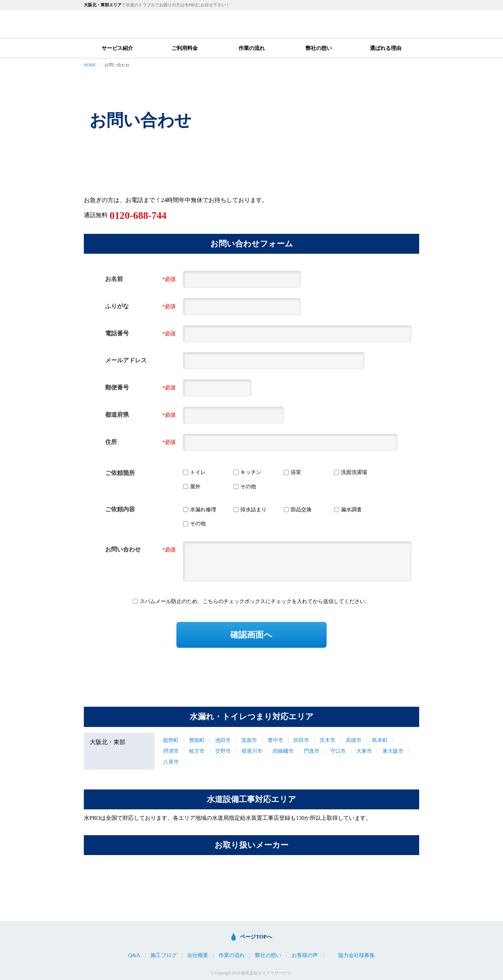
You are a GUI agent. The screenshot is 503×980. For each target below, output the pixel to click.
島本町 (380, 740)
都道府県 (117, 415)
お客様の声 (305, 955)
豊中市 (275, 740)
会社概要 (198, 955)
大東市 (364, 751)
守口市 (338, 751)
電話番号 (117, 333)
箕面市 (249, 740)
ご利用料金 (185, 48)
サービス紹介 (117, 48)
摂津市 (171, 751)
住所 (111, 442)
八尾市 (171, 762)
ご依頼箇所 (120, 473)
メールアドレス (126, 360)
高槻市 (354, 740)
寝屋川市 (252, 751)
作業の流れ (252, 48)
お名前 (114, 279)
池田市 (223, 740)
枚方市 (197, 751)
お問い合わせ (123, 550)
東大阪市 (393, 751)
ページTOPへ (256, 937)
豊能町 (197, 740)
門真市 (312, 751)
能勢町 (171, 740)
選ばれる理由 (386, 48)
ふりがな (117, 306)
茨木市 (327, 740)
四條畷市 (283, 751)
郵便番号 (117, 388)
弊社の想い (319, 48)
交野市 (223, 751)
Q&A (134, 955)
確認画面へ (251, 635)
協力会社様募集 (356, 955)
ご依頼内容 (120, 509)
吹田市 (301, 740)
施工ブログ (164, 955)
